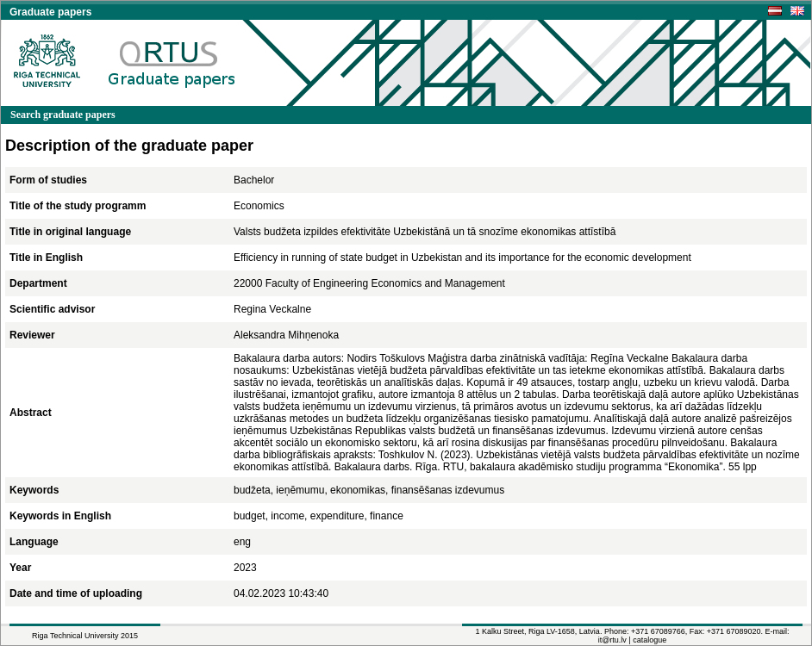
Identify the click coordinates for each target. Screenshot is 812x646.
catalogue (650, 640)
